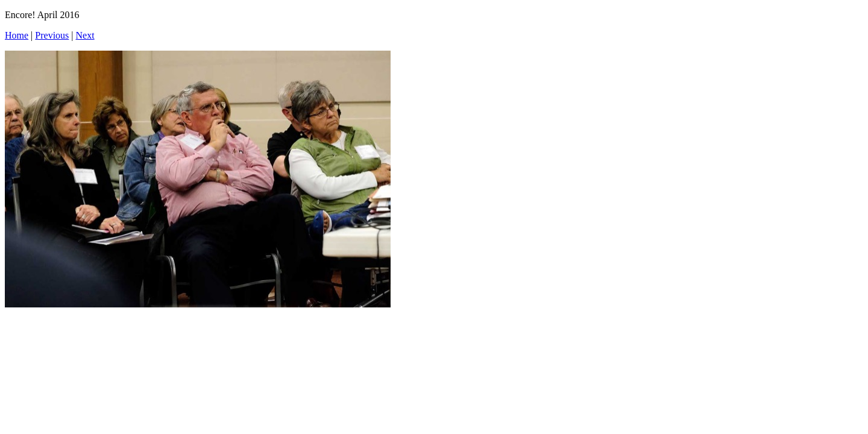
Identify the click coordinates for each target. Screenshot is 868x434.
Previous (52, 35)
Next (85, 35)
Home (17, 35)
